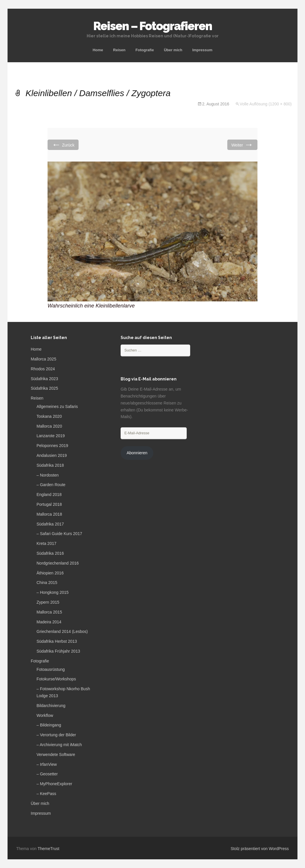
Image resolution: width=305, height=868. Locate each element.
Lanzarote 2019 (51, 436)
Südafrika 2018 (50, 465)
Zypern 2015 (48, 602)
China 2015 (47, 583)
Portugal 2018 (49, 504)
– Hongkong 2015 (53, 592)
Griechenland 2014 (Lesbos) (62, 631)
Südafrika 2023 (44, 379)
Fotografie (145, 50)
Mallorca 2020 (49, 426)
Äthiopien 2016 (50, 573)
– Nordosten (48, 475)
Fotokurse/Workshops (56, 679)
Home (98, 50)
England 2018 (49, 495)
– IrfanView (47, 764)
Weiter (242, 145)
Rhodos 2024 (43, 369)
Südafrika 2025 (44, 388)
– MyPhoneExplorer (54, 784)
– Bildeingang (49, 725)
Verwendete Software (56, 755)
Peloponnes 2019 (52, 446)
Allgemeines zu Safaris (57, 406)
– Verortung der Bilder (56, 735)
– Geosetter (47, 774)
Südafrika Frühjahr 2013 (58, 651)
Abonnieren (137, 453)
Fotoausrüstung (51, 669)
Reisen (119, 50)
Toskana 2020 (49, 416)
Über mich (173, 50)
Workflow (45, 715)
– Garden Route (51, 485)
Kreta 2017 (47, 543)
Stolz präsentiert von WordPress (260, 849)
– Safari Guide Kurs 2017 (59, 534)
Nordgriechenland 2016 (58, 563)
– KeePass (46, 794)
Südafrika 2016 (50, 553)
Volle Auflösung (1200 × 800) (266, 104)
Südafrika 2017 (50, 524)
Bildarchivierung (51, 706)
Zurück (63, 145)
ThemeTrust (49, 849)
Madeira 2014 (49, 622)
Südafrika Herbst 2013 (57, 641)
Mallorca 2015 (49, 612)
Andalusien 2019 (52, 455)
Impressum (202, 50)
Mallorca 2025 (43, 359)
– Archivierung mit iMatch (59, 745)
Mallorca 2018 (49, 514)
